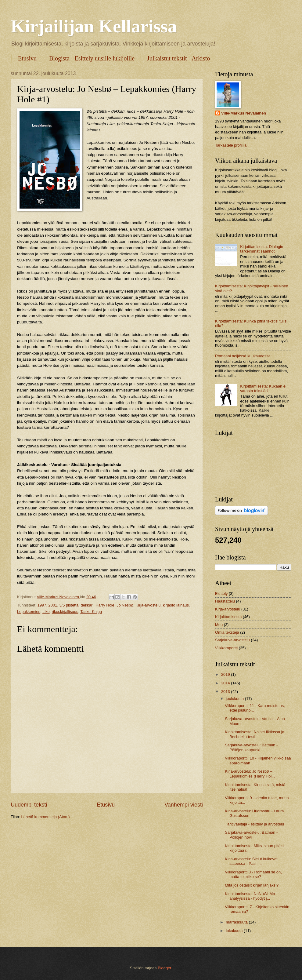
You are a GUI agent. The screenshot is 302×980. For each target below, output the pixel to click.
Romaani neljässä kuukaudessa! (243, 356)
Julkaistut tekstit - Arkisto (178, 58)
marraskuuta (237, 922)
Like (46, 612)
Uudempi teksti (29, 805)
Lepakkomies (29, 612)
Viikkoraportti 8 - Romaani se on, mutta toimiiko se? (253, 874)
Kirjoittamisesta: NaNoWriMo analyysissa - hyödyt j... (250, 896)
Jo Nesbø (125, 605)
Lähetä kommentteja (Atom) (46, 817)
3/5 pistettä (69, 605)
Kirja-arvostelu (148, 605)
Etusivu (27, 58)
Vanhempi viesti (184, 805)
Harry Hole (105, 605)
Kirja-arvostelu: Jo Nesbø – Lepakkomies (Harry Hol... (250, 774)
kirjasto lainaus (176, 605)
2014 (226, 683)
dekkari (87, 605)
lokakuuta (235, 931)
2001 (53, 605)
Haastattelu (225, 601)
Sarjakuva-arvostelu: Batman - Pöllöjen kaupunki (251, 747)
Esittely (221, 594)
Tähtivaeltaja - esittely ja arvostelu (254, 824)
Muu (219, 625)
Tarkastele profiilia (231, 145)
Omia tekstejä (227, 632)
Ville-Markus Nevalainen (244, 113)
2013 (226, 692)
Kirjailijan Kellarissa (94, 26)
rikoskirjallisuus (65, 612)
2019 (226, 674)
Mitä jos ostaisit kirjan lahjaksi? (252, 885)
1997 (42, 605)
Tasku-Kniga (91, 612)
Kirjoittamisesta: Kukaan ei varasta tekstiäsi (263, 388)
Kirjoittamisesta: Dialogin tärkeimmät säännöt (262, 249)
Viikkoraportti (226, 648)
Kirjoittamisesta (228, 617)
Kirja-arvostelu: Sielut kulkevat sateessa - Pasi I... (251, 861)
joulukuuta (235, 699)
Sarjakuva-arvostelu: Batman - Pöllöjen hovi (251, 835)
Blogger (164, 968)
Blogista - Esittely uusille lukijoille (92, 58)
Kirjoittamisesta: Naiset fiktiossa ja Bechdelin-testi (255, 734)
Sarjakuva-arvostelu (232, 640)
